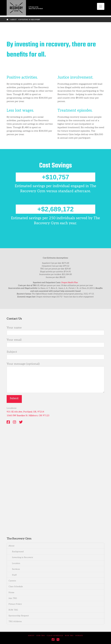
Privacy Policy (15, 604)
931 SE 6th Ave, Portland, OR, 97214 (25, 412)
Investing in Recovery (22, 557)
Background (18, 552)
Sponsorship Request (19, 616)
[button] (101, 6)
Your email (55, 343)
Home (11, 592)
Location (16, 563)
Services (16, 569)
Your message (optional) (55, 366)
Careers (12, 581)
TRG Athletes (15, 621)
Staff (14, 575)
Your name (55, 330)
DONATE (79, 636)
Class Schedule (16, 587)
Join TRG (13, 598)
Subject (55, 355)
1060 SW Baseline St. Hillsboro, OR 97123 (28, 416)
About (11, 546)
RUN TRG (13, 610)
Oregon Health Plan (70, 283)
